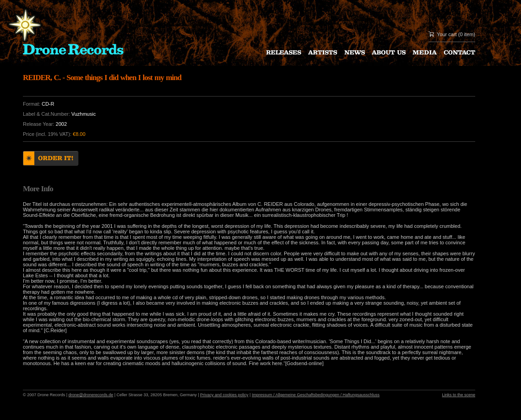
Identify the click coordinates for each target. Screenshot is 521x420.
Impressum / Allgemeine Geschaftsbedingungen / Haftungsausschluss (316, 395)
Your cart (447, 34)
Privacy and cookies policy (224, 395)
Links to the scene (459, 395)
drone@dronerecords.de (91, 395)
